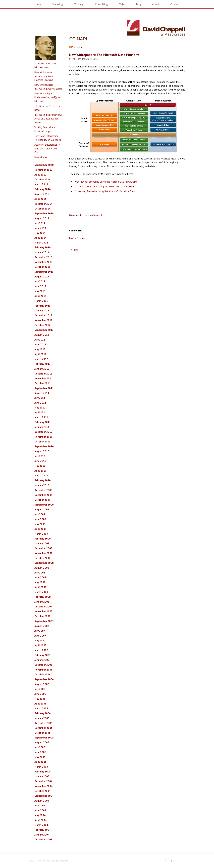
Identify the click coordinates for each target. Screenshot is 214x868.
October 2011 (42, 383)
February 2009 (43, 539)
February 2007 (43, 655)
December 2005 (43, 723)
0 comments (76, 215)
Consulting (101, 4)
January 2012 (42, 369)
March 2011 (41, 417)
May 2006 (40, 699)
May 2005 (40, 757)
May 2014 (40, 233)
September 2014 (44, 213)
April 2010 (40, 471)
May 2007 (40, 640)
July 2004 (40, 805)
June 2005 (40, 752)
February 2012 (43, 364)
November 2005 (43, 728)
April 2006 (40, 704)
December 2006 (43, 665)
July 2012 (40, 340)
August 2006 (42, 684)
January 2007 (42, 660)
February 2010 (43, 480)
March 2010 (41, 476)
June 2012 (40, 344)
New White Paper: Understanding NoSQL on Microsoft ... (48, 97)
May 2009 (40, 524)
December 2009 (43, 490)
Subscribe (76, 47)
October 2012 (42, 325)
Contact (175, 4)
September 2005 (44, 738)
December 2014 (43, 204)
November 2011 (43, 378)
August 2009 (42, 509)
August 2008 (42, 568)
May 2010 (40, 466)
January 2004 (42, 835)
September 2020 (44, 165)
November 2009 (43, 495)
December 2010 (43, 432)
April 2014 (40, 238)
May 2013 (40, 291)
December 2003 (43, 839)
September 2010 (44, 446)
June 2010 (40, 461)
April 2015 (40, 199)
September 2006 (44, 679)
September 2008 (44, 563)
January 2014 (42, 252)
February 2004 (43, 830)
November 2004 (43, 786)
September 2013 (44, 272)
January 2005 (42, 776)
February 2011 (43, 422)
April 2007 (40, 645)
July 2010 (40, 456)
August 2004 (42, 801)
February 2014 (43, 247)
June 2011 (40, 403)
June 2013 (40, 286)
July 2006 (40, 689)
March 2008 (41, 592)
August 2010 (42, 451)
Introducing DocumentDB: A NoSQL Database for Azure (48, 119)
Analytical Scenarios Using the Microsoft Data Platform (105, 187)
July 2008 (40, 573)
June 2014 (40, 228)
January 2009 (42, 543)
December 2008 (43, 548)
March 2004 (41, 825)
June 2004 (40, 810)
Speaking (58, 4)
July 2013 (40, 281)
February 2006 (43, 713)
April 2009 (40, 529)
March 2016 (41, 184)
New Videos (41, 157)
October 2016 (42, 179)
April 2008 (40, 587)
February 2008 (43, 597)
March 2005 (41, 767)
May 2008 (40, 582)
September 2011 (44, 388)
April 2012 (40, 354)
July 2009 (40, 514)
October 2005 (42, 733)
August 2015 (42, 194)
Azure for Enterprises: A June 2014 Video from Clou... (47, 149)
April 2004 (40, 820)
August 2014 (42, 218)
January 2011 (42, 427)
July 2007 (40, 631)
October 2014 (42, 209)
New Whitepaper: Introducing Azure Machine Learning (44, 76)
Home (37, 4)
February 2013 (43, 306)
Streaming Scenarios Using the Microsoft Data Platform (105, 191)
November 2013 (43, 262)
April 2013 (40, 296)
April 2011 (40, 412)
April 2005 (40, 762)
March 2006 (41, 708)
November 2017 (43, 170)
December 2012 (43, 315)
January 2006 (42, 718)
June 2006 (40, 694)
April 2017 (40, 175)
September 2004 (44, 796)
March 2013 (41, 301)
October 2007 (42, 616)
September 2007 (44, 621)
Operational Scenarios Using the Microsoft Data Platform (106, 182)
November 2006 (43, 670)
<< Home (74, 250)
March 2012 (41, 359)
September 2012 (44, 330)
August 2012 (42, 335)
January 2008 (42, 602)
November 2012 (43, 320)
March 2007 (41, 650)
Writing (79, 4)
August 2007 (42, 626)
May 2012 (40, 349)
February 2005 (43, 772)
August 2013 (42, 277)
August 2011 (42, 393)
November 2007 (43, 611)
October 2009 (42, 500)
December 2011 (43, 374)
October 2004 (42, 791)
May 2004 (40, 815)
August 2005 (42, 742)
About (156, 4)
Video (122, 4)
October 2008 (42, 558)
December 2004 (43, 781)
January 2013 (42, 311)
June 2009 (40, 519)
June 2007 (40, 636)
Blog (139, 4)
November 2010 (43, 437)
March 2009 (41, 534)
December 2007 (43, 607)
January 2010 (42, 485)
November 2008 (43, 553)
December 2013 (43, 257)
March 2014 (41, 243)
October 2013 (42, 267)
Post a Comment (94, 215)
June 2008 (40, 577)
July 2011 (40, 398)
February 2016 (43, 189)
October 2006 (42, 674)
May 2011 (40, 408)
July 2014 (40, 223)
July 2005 (40, 747)
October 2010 (42, 442)
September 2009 (44, 505)
